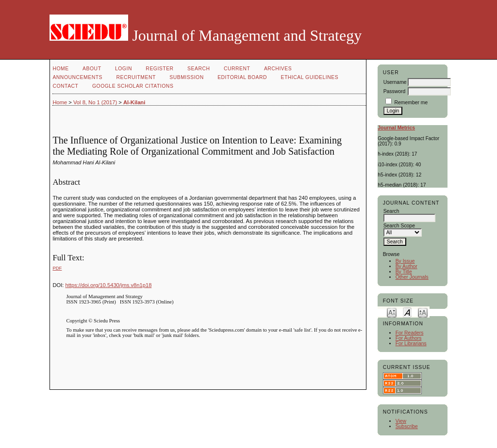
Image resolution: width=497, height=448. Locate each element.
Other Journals (412, 277)
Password (395, 91)
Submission (186, 77)
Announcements (77, 77)
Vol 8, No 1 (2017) (95, 102)
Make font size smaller (392, 312)
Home (60, 69)
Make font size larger (423, 312)
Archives (278, 69)
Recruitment (136, 77)
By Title (404, 272)
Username (395, 82)
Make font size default (407, 312)
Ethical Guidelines (310, 77)
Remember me (411, 103)
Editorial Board (242, 77)
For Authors (409, 338)
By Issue (405, 261)
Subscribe (407, 426)
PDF (57, 268)
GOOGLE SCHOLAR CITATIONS (133, 86)
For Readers (410, 333)
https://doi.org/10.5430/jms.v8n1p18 (109, 285)
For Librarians (411, 344)
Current (237, 69)
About (92, 69)
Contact (65, 86)
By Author (406, 266)
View (401, 421)
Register (159, 69)
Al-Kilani (134, 102)
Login (124, 69)
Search (199, 69)
